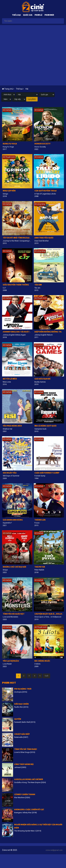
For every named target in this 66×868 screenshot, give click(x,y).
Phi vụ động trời (23, 689)
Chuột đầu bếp (22, 734)
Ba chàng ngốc (42, 661)
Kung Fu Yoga (10, 144)
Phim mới (49, 15)
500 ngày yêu (10, 473)
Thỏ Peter (40, 567)
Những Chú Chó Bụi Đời (14, 567)
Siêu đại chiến (21, 704)
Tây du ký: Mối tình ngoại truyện (18, 238)
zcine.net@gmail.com (54, 850)
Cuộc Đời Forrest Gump (47, 473)
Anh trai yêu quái (44, 238)
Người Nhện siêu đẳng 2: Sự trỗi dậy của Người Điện (38, 826)
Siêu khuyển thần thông (16, 285)
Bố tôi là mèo (10, 379)
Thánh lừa (40, 520)
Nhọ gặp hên (9, 191)
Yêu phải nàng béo (12, 426)
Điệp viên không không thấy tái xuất (49, 332)
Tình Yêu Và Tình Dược (26, 749)
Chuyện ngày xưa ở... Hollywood (49, 614)
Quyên (18, 719)
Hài (27, 89)
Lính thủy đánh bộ (24, 765)
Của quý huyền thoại (46, 191)
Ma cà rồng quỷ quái (45, 426)
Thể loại (16, 15)
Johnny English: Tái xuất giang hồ (18, 332)
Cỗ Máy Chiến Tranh (25, 795)
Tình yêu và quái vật (14, 614)
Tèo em (38, 285)
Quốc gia (28, 15)
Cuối (47, 676)
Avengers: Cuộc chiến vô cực (29, 810)
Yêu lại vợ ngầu (11, 661)
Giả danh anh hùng (13, 520)
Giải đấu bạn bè (42, 379)
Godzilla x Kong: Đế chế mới (29, 780)
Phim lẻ (38, 15)
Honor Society (42, 144)
